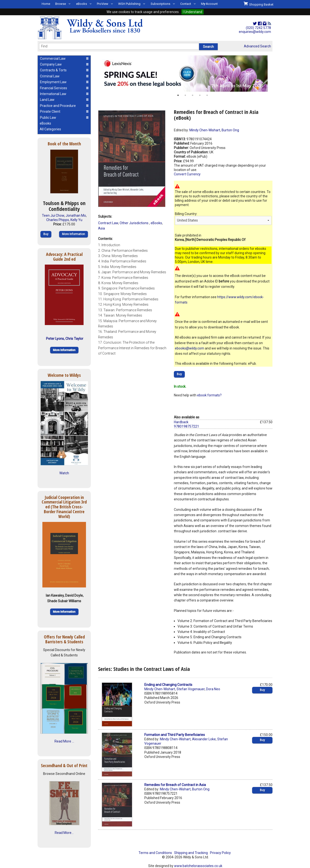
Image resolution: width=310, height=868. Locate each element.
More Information (74, 234)
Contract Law (108, 223)
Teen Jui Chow (53, 215)
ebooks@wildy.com (190, 348)
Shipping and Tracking (191, 853)
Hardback (181, 422)
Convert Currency (187, 174)
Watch (64, 473)
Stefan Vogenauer (191, 689)
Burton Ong (230, 130)
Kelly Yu (76, 220)
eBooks (81, 4)
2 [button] (185, 95)
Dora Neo (213, 689)
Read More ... (64, 741)
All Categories (50, 129)
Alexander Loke (204, 739)
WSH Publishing (129, 4)
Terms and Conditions (155, 853)
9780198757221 (186, 426)
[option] (185, 74)
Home (46, 4)
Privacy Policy (220, 853)
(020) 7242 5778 (258, 28)
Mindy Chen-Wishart (205, 130)
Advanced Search (257, 46)
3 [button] (193, 95)
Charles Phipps (58, 220)
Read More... (64, 833)
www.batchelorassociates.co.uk (198, 866)
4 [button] (200, 95)
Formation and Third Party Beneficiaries (175, 735)
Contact (186, 4)
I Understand (193, 12)
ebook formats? (209, 395)
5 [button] (207, 95)
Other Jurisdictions (134, 223)
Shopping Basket (259, 4)
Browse (61, 4)
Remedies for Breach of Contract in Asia (175, 785)
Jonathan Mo (76, 215)
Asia (101, 228)
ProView (103, 4)
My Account (209, 4)
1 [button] (178, 95)
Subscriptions (160, 4)
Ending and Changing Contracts (168, 685)
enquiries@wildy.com (255, 32)
